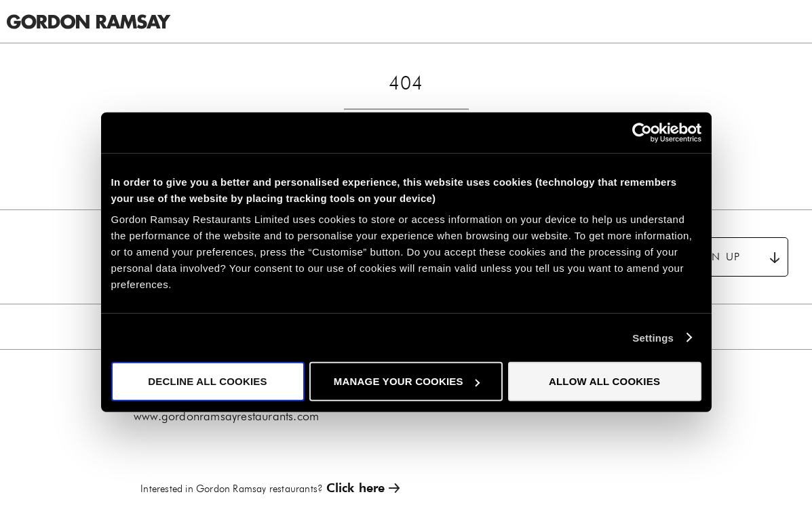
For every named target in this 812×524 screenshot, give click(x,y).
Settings (653, 337)
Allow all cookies (604, 381)
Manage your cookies (407, 381)
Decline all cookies (207, 381)
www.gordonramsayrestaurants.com (226, 416)
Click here (356, 488)
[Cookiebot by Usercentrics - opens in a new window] (642, 132)
